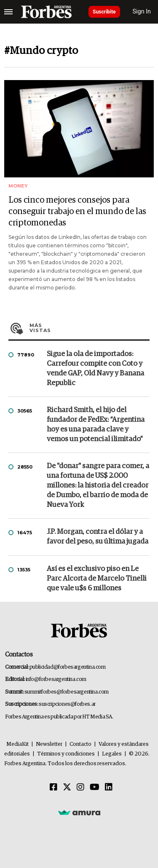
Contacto (80, 744)
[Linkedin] (109, 788)
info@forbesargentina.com (56, 679)
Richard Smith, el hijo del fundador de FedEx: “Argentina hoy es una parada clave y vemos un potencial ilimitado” (96, 425)
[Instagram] (80, 788)
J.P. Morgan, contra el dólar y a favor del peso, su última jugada (98, 537)
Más (90, 328)
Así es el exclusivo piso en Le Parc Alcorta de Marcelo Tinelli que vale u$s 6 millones (97, 579)
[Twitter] (67, 788)
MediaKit (17, 744)
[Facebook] (54, 788)
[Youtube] (95, 788)
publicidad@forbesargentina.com (68, 667)
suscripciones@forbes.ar (67, 704)
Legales (112, 754)
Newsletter (49, 744)
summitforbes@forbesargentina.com (67, 692)
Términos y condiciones (66, 754)
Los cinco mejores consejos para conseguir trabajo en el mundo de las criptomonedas (77, 212)
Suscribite (104, 12)
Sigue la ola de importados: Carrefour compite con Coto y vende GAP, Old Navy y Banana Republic (95, 369)
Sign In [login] (142, 12)
